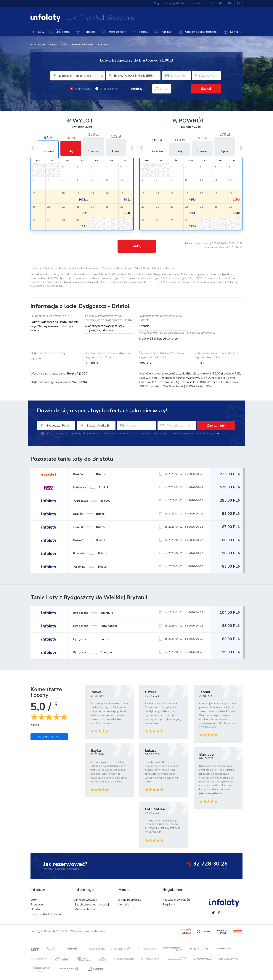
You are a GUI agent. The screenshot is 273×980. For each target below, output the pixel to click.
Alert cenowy (114, 32)
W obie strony (81, 89)
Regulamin (169, 905)
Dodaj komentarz (49, 737)
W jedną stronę (106, 89)
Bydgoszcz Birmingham (95, 626)
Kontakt (235, 32)
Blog (156, 3)
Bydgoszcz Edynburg (93, 613)
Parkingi (165, 32)
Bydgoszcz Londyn (92, 639)
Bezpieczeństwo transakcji (92, 905)
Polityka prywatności (176, 900)
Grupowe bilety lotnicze (201, 32)
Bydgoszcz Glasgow (93, 652)
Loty (41, 32)
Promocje (88, 32)
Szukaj (206, 89)
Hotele (143, 32)
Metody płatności (86, 909)
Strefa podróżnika (176, 3)
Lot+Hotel (62, 31)
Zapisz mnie (216, 426)
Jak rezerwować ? (86, 900)
